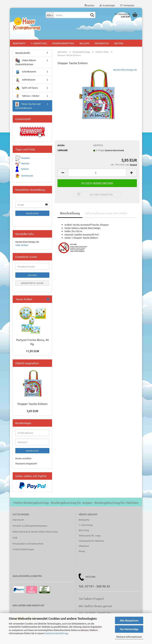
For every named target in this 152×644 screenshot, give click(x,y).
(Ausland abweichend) (114, 150)
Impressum (18, 520)
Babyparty (19, 43)
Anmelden (32, 213)
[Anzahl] (97, 173)
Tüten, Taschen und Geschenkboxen (28, 106)
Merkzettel (127, 5)
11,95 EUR (32, 351)
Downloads (27, 175)
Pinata (82, 551)
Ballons (84, 43)
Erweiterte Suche (32, 283)
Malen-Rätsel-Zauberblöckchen (26, 62)
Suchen (32, 275)
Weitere (119, 43)
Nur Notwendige (129, 629)
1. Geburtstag (39, 43)
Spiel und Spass (27, 88)
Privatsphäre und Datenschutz (28, 544)
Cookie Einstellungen (23, 549)
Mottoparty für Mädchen (91, 541)
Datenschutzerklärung (57, 633)
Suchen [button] (89, 5)
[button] (63, 173)
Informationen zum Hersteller (106, 213)
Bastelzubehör (23, 53)
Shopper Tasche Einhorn (32, 404)
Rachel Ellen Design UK (125, 70)
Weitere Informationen (129, 637)
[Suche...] (50, 15)
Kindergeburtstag (63, 43)
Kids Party (84, 530)
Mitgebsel (84, 546)
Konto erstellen (23, 458)
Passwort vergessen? (26, 463)
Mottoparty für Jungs (90, 535)
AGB (15, 538)
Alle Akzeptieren (129, 620)
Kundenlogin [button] (107, 5)
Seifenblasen (25, 80)
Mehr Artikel (22, 245)
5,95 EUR (32, 411)
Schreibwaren (26, 72)
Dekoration (102, 43)
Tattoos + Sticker (27, 96)
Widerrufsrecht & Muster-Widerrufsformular (35, 532)
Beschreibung (70, 213)
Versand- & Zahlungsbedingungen (30, 526)
